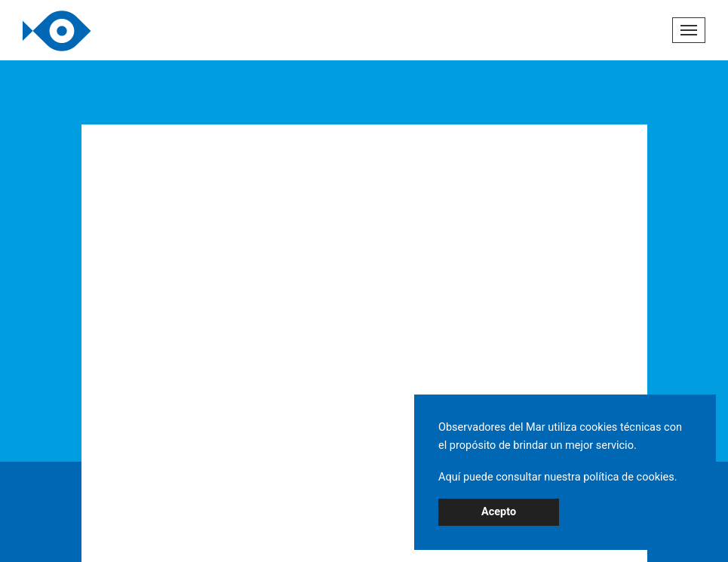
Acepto (499, 512)
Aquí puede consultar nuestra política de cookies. (558, 477)
